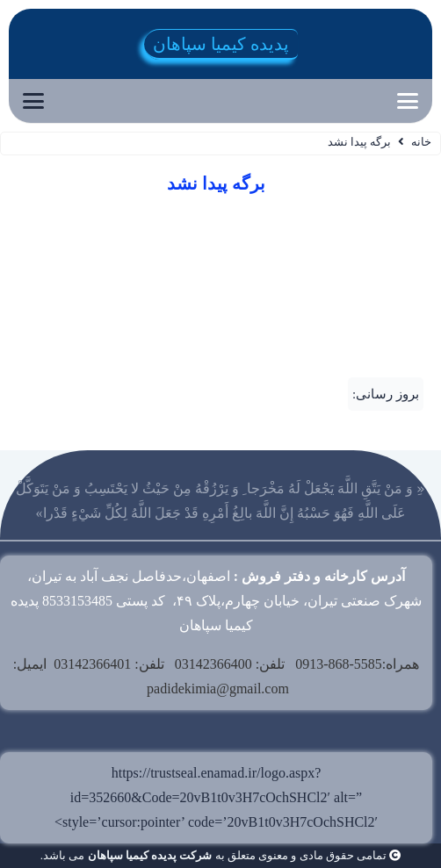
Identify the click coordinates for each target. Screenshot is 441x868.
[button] (408, 101)
